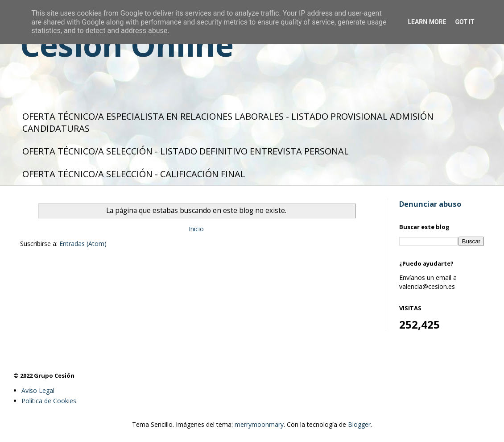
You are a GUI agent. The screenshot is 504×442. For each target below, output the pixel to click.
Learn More (427, 22)
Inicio (196, 229)
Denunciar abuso (430, 204)
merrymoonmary (259, 424)
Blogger (359, 424)
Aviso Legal (38, 390)
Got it (465, 22)
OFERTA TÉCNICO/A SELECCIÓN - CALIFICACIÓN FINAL (134, 174)
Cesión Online (127, 45)
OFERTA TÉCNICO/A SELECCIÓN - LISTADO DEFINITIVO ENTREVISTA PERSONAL (186, 151)
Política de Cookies (49, 401)
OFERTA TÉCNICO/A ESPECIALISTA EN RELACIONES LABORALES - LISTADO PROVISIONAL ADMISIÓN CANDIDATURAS (228, 122)
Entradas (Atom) (83, 244)
